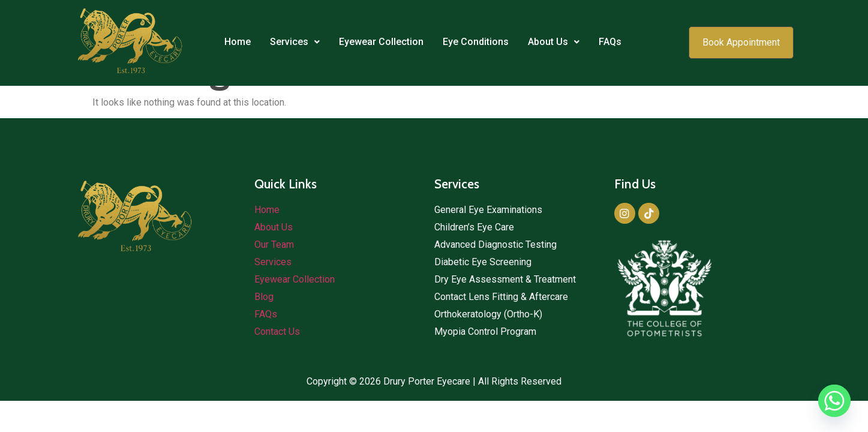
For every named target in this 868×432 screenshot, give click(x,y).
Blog (264, 297)
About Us (554, 42)
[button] (295, 42)
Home (238, 42)
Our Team (274, 244)
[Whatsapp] (834, 401)
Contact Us (277, 331)
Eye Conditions (476, 42)
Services (295, 42)
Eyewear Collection (381, 42)
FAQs (610, 42)
